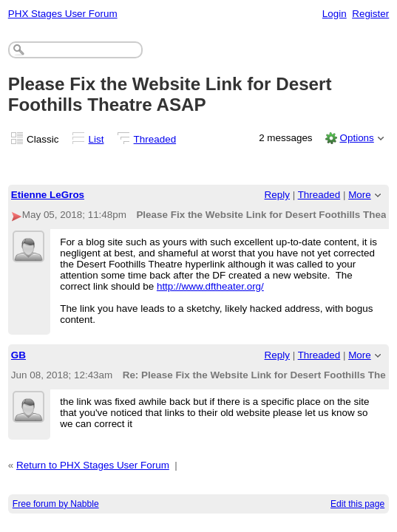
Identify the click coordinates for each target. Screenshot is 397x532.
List (96, 139)
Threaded (155, 139)
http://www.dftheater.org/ (210, 286)
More (360, 195)
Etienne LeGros (48, 195)
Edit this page (357, 504)
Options (356, 138)
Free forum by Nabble (56, 504)
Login (335, 14)
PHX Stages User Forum (63, 14)
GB (18, 355)
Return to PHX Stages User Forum (93, 465)
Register (370, 14)
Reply (277, 195)
